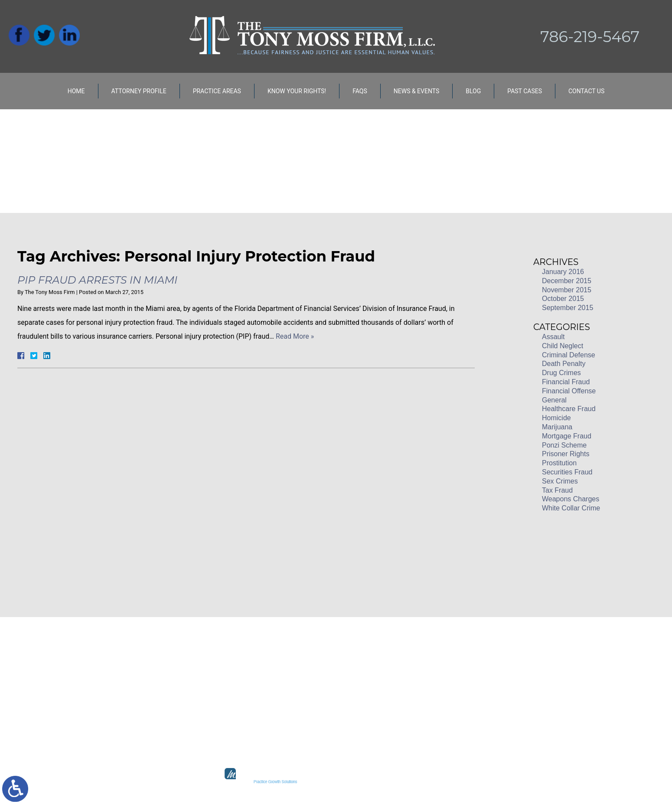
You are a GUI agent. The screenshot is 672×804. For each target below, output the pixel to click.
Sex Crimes (560, 481)
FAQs (360, 91)
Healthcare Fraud (569, 409)
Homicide (556, 418)
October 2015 (563, 299)
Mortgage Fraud (567, 436)
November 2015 (567, 290)
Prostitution (559, 463)
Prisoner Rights (566, 454)
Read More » (295, 336)
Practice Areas (217, 91)
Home (76, 91)
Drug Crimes (561, 373)
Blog (473, 91)
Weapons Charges (571, 499)
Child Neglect (563, 346)
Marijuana (557, 427)
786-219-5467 (590, 37)
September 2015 (568, 308)
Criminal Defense (569, 355)
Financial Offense (569, 391)
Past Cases (525, 91)
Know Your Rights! (297, 91)
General (554, 400)
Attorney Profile (139, 91)
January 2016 (563, 272)
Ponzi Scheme (564, 445)
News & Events (417, 91)
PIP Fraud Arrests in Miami (97, 280)
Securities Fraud (567, 472)
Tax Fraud (557, 490)
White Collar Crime (571, 508)
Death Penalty (564, 364)
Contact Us (586, 91)
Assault (553, 337)
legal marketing (367, 782)
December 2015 (567, 281)
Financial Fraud (566, 382)
